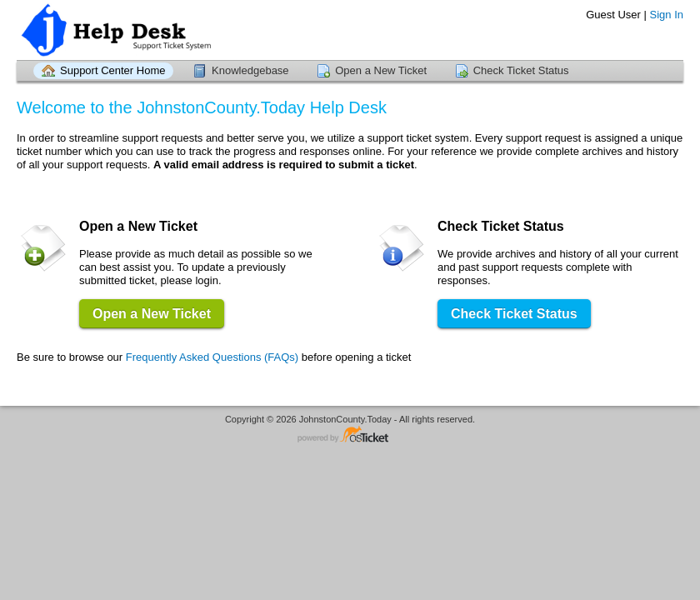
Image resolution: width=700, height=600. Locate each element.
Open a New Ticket (381, 70)
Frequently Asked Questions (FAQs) (212, 357)
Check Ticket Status (521, 70)
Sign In (667, 15)
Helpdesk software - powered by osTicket (350, 435)
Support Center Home (112, 70)
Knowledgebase (250, 70)
